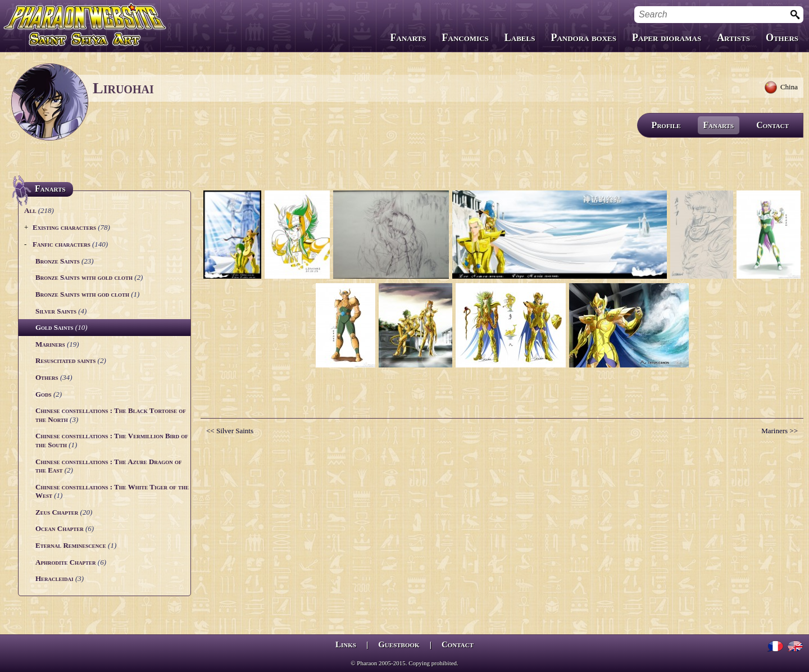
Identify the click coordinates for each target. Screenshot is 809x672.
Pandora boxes (583, 38)
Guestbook (399, 644)
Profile (666, 125)
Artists (733, 38)
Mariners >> (780, 431)
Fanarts (408, 38)
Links (346, 644)
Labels (520, 38)
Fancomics (465, 38)
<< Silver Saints (230, 431)
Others (782, 38)
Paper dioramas (667, 38)
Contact (772, 125)
